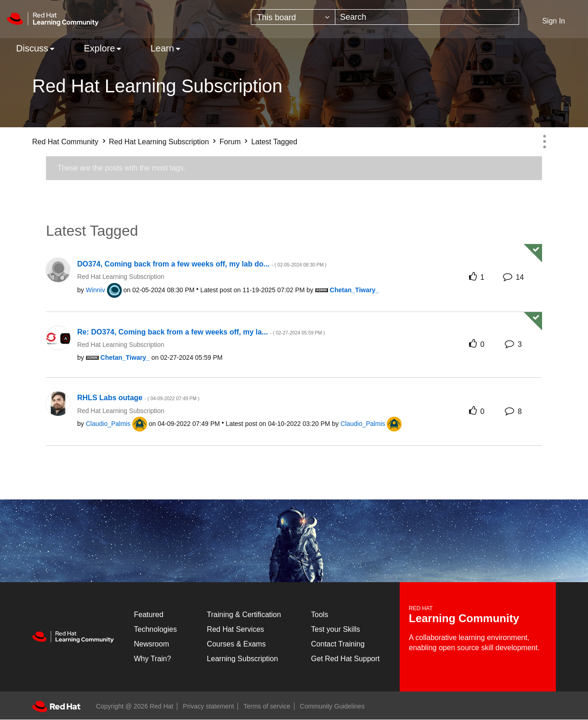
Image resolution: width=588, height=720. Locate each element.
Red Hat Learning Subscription (159, 142)
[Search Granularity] (293, 17)
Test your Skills (336, 629)
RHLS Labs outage (138, 398)
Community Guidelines (332, 706)
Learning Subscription (242, 659)
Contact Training (338, 644)
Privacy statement (208, 706)
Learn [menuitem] (162, 48)
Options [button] (544, 142)
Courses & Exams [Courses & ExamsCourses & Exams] (236, 644)
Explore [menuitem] (99, 48)
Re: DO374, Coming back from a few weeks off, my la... (201, 332)
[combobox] (427, 17)
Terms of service (267, 706)
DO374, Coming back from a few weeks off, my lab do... (202, 264)
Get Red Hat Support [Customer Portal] (345, 659)
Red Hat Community (65, 142)
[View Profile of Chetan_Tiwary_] (354, 290)
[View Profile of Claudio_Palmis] (108, 424)
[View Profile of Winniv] (96, 290)
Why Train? (153, 659)
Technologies (155, 629)
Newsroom (152, 644)
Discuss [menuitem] (32, 48)
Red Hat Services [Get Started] (235, 629)
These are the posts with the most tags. (122, 168)
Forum (230, 142)
